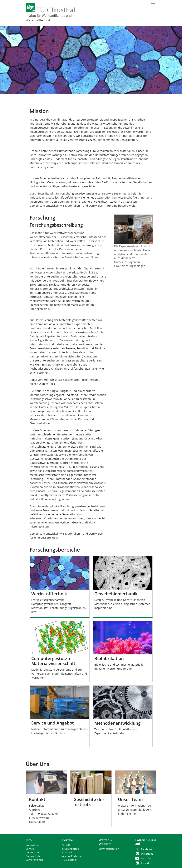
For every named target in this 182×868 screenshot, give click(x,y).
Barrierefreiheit (34, 860)
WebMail (67, 852)
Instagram (147, 854)
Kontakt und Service (33, 847)
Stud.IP (66, 845)
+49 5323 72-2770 (46, 814)
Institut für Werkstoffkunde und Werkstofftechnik (49, 18)
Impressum (32, 852)
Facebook (147, 849)
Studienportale (71, 849)
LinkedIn (146, 863)
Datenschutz (33, 856)
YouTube (146, 858)
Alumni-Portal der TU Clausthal (72, 858)
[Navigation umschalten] (153, 5)
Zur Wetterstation (109, 849)
